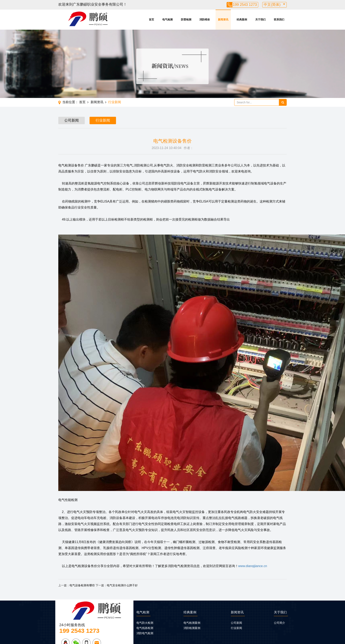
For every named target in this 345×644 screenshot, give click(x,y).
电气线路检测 (145, 628)
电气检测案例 (192, 623)
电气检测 (167, 20)
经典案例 (242, 20)
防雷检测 (186, 20)
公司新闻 (72, 120)
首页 (151, 20)
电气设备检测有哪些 (82, 585)
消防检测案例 (192, 628)
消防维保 (205, 20)
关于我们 (260, 20)
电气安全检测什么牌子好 (122, 585)
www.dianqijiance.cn (253, 566)
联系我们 (279, 20)
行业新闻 (115, 102)
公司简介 (279, 623)
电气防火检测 (145, 623)
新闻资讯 (223, 20)
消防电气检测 (145, 633)
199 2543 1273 (245, 5)
